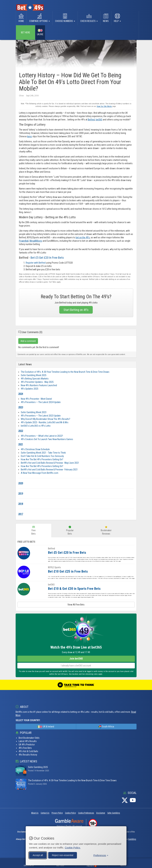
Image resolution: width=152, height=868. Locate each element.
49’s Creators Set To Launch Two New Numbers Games (47, 439)
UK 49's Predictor (27, 745)
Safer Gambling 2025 (38, 767)
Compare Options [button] (40, 18)
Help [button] (117, 18)
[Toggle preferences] (101, 855)
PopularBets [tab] (70, 530)
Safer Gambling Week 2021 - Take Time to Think (43, 453)
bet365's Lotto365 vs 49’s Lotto (36, 426)
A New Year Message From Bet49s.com (40, 473)
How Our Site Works (104, 106)
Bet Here (26, 33)
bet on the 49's (83, 237)
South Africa (106, 727)
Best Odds (60, 866)
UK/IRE (40, 32)
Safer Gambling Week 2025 (34, 375)
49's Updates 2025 (30, 389)
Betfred (91, 120)
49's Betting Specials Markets (35, 379)
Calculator (29, 866)
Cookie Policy (70, 813)
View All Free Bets (76, 605)
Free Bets (92, 866)
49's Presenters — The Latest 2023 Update (41, 416)
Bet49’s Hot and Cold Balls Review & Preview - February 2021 (49, 470)
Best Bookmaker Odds (29, 738)
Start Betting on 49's (76, 310)
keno (30, 136)
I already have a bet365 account (76, 666)
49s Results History (28, 755)
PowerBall (24, 241)
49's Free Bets (25, 748)
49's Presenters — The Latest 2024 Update (41, 402)
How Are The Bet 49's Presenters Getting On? (42, 459)
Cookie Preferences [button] (86, 813)
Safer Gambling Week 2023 (34, 412)
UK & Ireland (46, 727)
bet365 (99, 120)
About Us (35, 813)
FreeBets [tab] (34, 530)
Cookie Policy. (73, 847)
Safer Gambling (114, 813)
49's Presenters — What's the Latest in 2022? (42, 436)
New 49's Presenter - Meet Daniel (36, 399)
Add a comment (28, 341)
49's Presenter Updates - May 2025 (37, 382)
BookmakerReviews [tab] (106, 530)
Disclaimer (101, 813)
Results (123, 866)
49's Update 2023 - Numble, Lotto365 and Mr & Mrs (45, 422)
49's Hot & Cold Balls (28, 751)
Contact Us (45, 813)
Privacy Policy (57, 813)
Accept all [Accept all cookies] (38, 855)
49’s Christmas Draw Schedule (35, 449)
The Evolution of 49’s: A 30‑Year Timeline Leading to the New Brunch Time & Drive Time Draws (65, 372)
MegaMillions (36, 241)
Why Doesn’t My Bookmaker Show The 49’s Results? (46, 419)
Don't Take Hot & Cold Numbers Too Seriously (42, 456)
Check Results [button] (89, 18)
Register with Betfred (36, 263)
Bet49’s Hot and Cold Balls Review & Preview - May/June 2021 (50, 463)
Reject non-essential (63, 855)
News (106, 18)
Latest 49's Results (28, 741)
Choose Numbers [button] (65, 18)
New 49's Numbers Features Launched (39, 385)
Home (21, 18)
